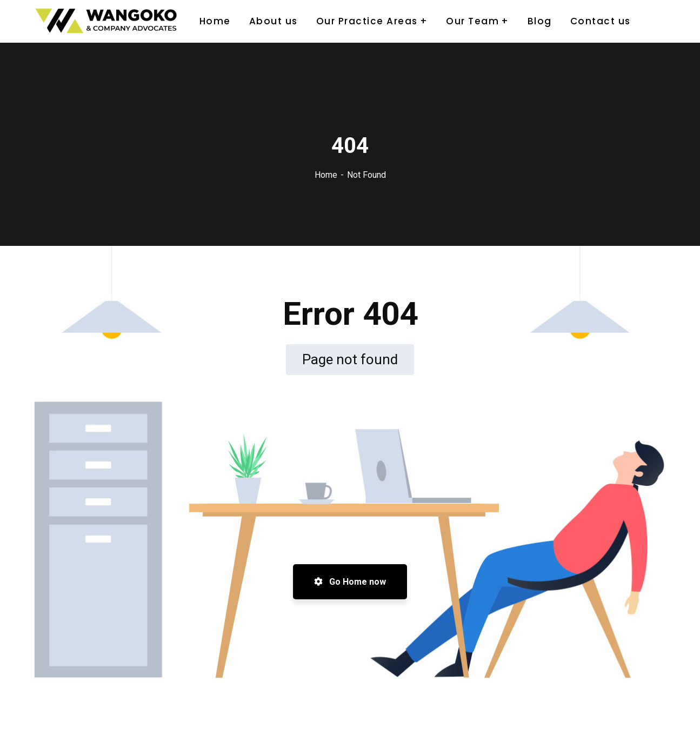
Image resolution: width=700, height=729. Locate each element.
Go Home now (350, 582)
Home (326, 175)
